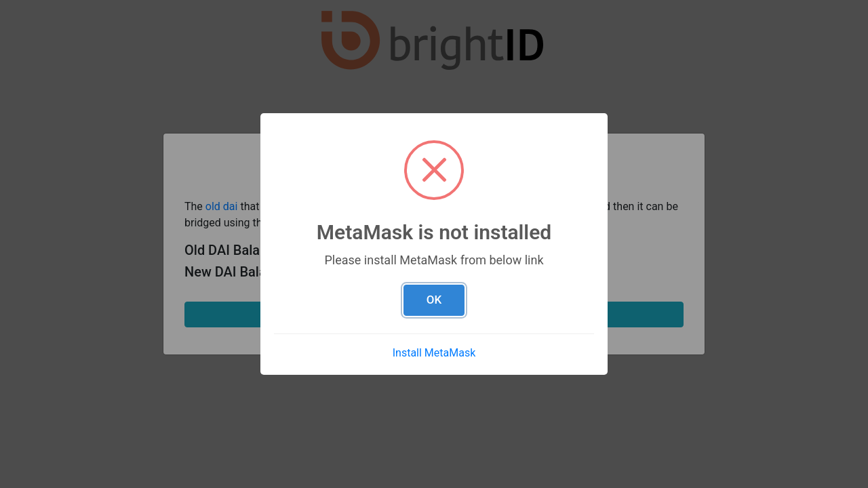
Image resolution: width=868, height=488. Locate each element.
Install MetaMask (434, 353)
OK (434, 300)
